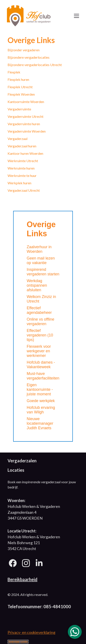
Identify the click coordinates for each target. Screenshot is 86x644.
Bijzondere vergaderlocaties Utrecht (35, 65)
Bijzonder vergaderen (24, 50)
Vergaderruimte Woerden (27, 131)
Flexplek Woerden (21, 94)
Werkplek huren (19, 183)
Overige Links (18, 642)
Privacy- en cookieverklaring (31, 633)
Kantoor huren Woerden (25, 153)
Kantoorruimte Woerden (26, 102)
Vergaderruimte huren (24, 124)
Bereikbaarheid (22, 580)
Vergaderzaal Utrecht (24, 190)
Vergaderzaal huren (22, 146)
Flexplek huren (18, 79)
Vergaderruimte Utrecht (25, 116)
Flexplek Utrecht (20, 87)
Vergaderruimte (19, 109)
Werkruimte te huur (22, 176)
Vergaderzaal (18, 139)
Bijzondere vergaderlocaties (29, 57)
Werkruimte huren (21, 168)
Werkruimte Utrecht (23, 161)
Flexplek (14, 72)
